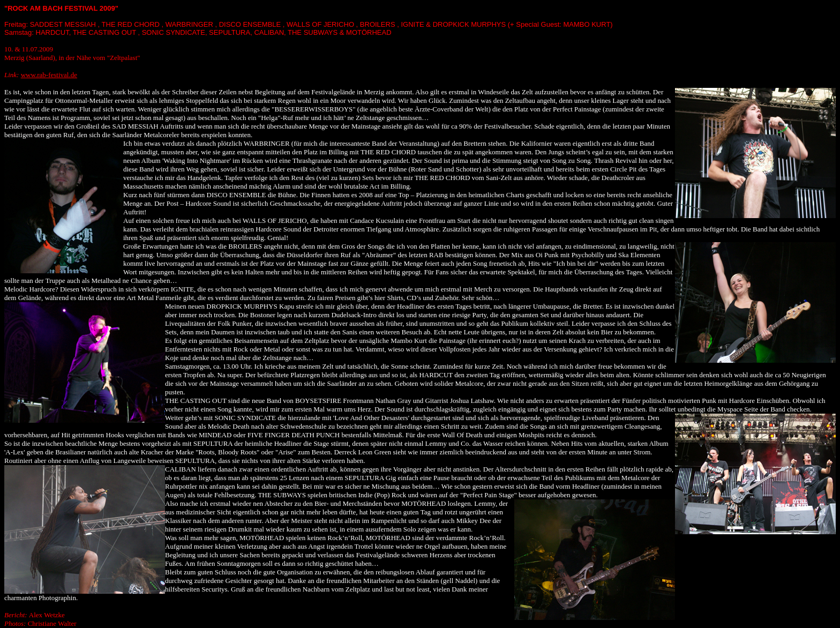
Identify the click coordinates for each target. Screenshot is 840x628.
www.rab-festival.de (49, 75)
